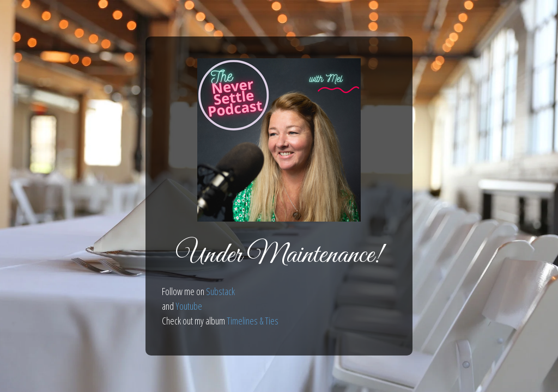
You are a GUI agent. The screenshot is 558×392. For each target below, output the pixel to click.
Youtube (189, 306)
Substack (220, 291)
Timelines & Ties (253, 321)
